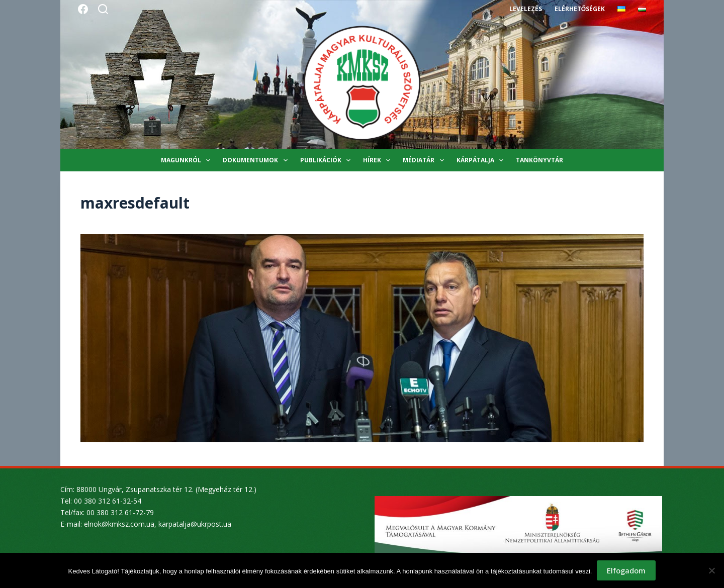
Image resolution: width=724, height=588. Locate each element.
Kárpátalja (482, 160)
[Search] (103, 9)
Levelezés (526, 9)
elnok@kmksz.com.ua (119, 524)
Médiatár (425, 160)
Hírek (379, 160)
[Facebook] (83, 9)
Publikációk (327, 160)
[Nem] (711, 570)
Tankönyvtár (539, 160)
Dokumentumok (257, 160)
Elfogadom (626, 570)
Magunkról (188, 160)
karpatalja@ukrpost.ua (195, 524)
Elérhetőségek (580, 9)
